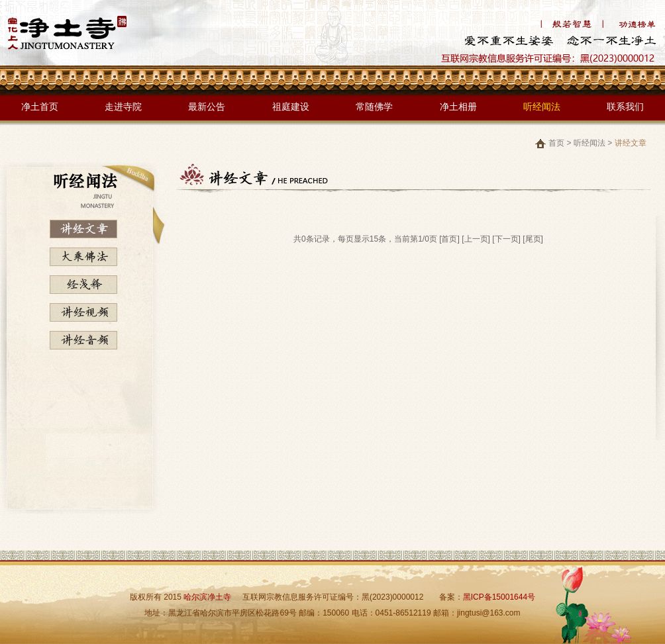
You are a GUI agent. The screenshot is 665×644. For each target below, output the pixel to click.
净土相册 (458, 107)
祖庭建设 (291, 107)
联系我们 (625, 107)
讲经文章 (631, 143)
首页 (556, 143)
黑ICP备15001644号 (499, 597)
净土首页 (40, 107)
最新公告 (207, 107)
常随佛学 (374, 107)
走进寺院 (123, 107)
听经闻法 (542, 107)
